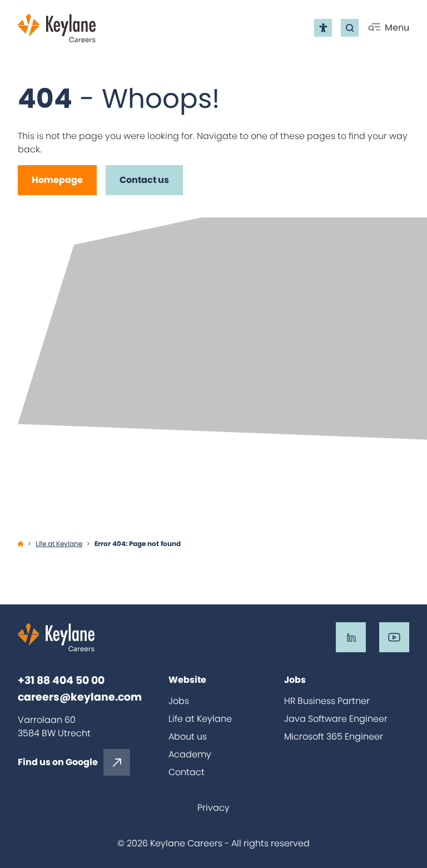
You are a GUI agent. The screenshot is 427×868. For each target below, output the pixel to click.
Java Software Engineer (336, 719)
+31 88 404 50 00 (61, 681)
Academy (190, 754)
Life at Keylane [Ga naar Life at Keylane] (59, 544)
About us (188, 736)
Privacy (213, 808)
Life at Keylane (200, 719)
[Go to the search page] (350, 28)
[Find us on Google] (74, 762)
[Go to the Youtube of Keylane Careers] (394, 637)
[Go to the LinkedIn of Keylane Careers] (351, 637)
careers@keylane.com (80, 697)
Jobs (179, 701)
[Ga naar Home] (21, 544)
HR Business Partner (327, 701)
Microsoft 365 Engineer (334, 736)
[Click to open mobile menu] (388, 28)
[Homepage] (57, 180)
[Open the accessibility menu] (323, 28)
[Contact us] (144, 180)
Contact (187, 772)
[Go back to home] (57, 28)
